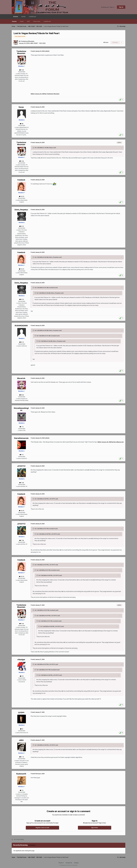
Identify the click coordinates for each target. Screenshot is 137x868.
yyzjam (21, 712)
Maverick (21, 378)
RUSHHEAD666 (21, 326)
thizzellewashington (21, 409)
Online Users (37, 21)
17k (22, 790)
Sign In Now (95, 828)
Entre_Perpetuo (21, 210)
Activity (23, 17)
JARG (21, 740)
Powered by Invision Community (69, 865)
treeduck (21, 180)
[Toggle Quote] (33, 148)
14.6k (22, 70)
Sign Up (121, 7)
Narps (21, 107)
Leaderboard (47, 21)
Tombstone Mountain (27, 41)
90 (22, 729)
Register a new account (42, 828)
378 (22, 676)
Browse (16, 17)
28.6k (22, 395)
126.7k (22, 196)
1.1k (22, 427)
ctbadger (21, 659)
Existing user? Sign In (108, 7)
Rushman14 (21, 774)
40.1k (22, 342)
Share (106, 42)
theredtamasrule (21, 438)
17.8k (22, 483)
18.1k (22, 226)
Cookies (76, 863)
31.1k (22, 757)
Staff (28, 21)
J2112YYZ (21, 466)
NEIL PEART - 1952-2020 (38, 43)
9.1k (22, 455)
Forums (14, 21)
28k (22, 124)
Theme (61, 863)
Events (22, 21)
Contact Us (69, 863)
